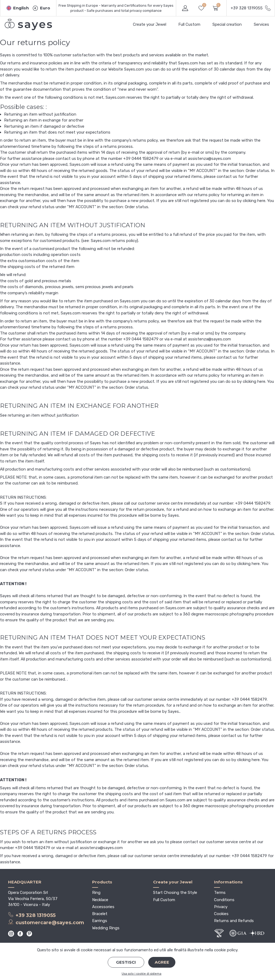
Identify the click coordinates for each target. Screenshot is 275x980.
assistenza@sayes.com (209, 159)
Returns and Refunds (234, 921)
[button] (18, 8)
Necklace (100, 900)
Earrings (100, 921)
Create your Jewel (150, 24)
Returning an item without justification (40, 114)
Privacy (221, 907)
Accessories (103, 907)
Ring (96, 893)
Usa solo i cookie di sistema (142, 974)
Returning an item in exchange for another (44, 120)
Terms (220, 893)
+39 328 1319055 (32, 915)
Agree (162, 962)
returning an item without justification (43, 415)
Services (261, 24)
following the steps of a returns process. (95, 146)
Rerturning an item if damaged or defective (44, 126)
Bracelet (100, 914)
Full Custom (189, 24)
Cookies (221, 914)
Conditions (224, 900)
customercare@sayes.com (46, 922)
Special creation (227, 24)
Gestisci (126, 962)
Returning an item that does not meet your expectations (57, 132)
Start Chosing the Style (175, 893)
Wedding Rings (106, 928)
